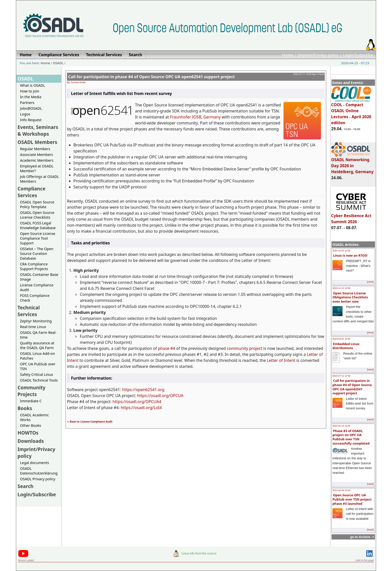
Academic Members (37, 160)
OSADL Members (37, 142)
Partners (27, 103)
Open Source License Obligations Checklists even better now (350, 297)
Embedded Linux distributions (346, 346)
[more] (370, 282)
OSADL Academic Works (34, 417)
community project (244, 348)
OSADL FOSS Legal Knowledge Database (38, 225)
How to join (30, 91)
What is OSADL (32, 85)
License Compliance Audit (37, 287)
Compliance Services (31, 192)
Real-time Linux (33, 327)
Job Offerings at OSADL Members (39, 179)
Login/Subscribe (358, 55)
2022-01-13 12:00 (341, 426)
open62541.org (150, 390)
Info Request (31, 120)
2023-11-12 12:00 (341, 288)
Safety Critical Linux (36, 374)
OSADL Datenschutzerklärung (39, 471)
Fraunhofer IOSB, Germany (195, 117)
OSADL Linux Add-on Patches (37, 356)
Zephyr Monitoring (36, 321)
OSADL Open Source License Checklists (37, 215)
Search (25, 486)
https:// (129, 390)
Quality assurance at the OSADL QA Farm (37, 345)
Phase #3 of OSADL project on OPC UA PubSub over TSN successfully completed (351, 437)
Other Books (30, 425)
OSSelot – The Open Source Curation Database (37, 254)
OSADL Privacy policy (38, 479)
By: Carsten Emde (76, 82)
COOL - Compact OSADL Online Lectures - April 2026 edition (351, 111)
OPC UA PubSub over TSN (38, 366)
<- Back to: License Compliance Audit (90, 422)
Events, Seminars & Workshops (38, 130)
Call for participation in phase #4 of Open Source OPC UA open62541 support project (352, 387)
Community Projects (31, 391)
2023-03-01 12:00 (341, 339)
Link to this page (365, 560)
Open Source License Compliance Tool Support (38, 238)
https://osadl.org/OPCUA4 (137, 402)
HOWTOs (28, 433)
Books (25, 408)
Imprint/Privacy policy (318, 55)
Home (288, 55)
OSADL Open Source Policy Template (37, 204)
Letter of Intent (281, 360)
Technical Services (29, 311)
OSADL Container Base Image (39, 277)
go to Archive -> (362, 537)
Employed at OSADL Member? (37, 168)
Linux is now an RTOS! (350, 255)
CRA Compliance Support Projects (34, 266)
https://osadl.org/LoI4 (141, 408)
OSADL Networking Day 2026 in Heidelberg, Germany (352, 163)
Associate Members (36, 155)
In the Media (31, 97)
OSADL (58, 63)
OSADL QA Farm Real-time (38, 335)
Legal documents (34, 463)
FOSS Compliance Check (35, 298)
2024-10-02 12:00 (341, 251)
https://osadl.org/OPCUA (160, 396)
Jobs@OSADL (31, 108)
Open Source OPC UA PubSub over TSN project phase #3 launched (352, 499)
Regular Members (35, 149)
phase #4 (167, 348)
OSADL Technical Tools (39, 380)
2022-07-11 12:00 (341, 376)
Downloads (31, 441)
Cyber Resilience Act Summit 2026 (351, 216)
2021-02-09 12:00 (341, 490)
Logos (25, 114)
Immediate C (31, 401)
